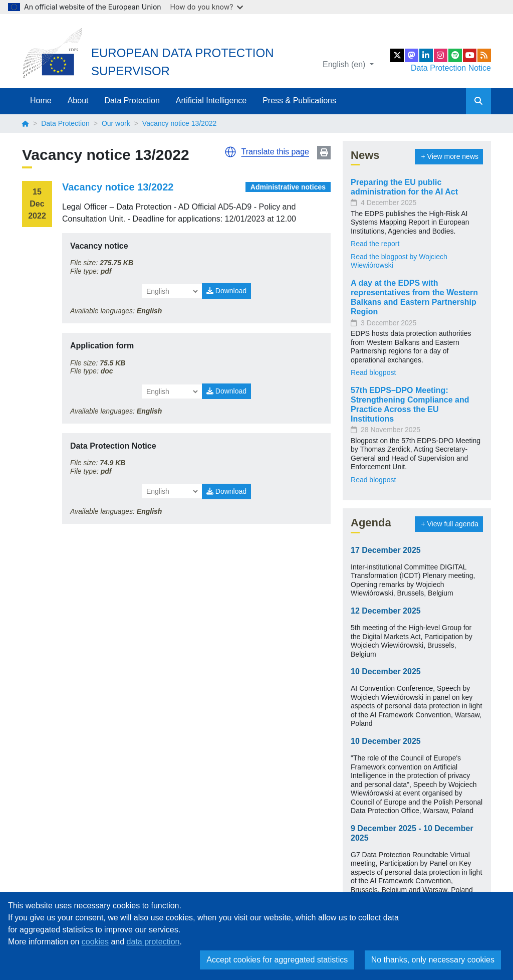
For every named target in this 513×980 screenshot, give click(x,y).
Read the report (375, 244)
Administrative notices (288, 187)
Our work (116, 123)
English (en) (345, 64)
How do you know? (207, 7)
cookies (95, 942)
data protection (153, 942)
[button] (230, 152)
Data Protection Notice (451, 68)
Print (324, 153)
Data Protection (132, 101)
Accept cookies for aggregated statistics (277, 960)
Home (41, 101)
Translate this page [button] (275, 152)
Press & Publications (299, 101)
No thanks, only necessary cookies (433, 960)
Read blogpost (373, 372)
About (78, 101)
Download (226, 291)
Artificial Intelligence (211, 101)
